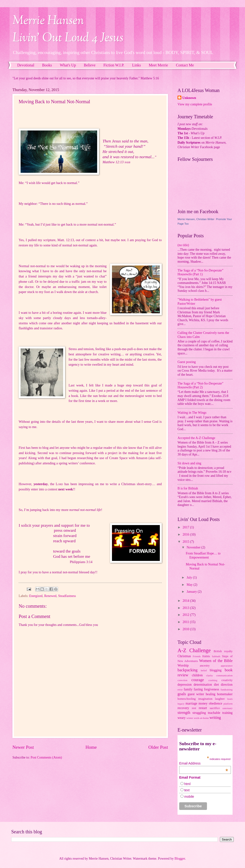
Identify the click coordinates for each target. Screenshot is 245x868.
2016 (186, 534)
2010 (186, 629)
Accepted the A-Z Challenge (196, 438)
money (203, 703)
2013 (186, 608)
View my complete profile (195, 104)
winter (190, 718)
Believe (90, 65)
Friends (197, 656)
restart (203, 708)
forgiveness (212, 689)
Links (136, 65)
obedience (216, 703)
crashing (213, 680)
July (190, 578)
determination (203, 685)
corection (182, 680)
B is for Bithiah (188, 488)
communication (224, 675)
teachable (214, 713)
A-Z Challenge (194, 650)
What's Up (68, 65)
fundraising (227, 689)
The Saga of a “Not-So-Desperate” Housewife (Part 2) (200, 385)
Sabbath (216, 656)
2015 (186, 542)
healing (211, 694)
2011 (186, 622)
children (197, 675)
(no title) (183, 245)
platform (228, 704)
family (188, 689)
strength (184, 713)
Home (91, 747)
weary (182, 718)
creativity (227, 680)
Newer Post (23, 747)
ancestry (205, 666)
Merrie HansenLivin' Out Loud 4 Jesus (68, 30)
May (190, 585)
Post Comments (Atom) (46, 757)
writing (215, 718)
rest (194, 708)
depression (185, 685)
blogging (216, 670)
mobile (189, 797)
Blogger (180, 859)
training (227, 713)
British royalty (223, 651)
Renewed (50, 596)
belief (204, 670)
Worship (183, 665)
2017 (186, 527)
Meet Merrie (158, 65)
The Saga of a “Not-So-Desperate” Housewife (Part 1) (200, 272)
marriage (191, 703)
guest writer (196, 694)
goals (182, 694)
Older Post (158, 747)
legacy (181, 704)
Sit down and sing (189, 463)
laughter (220, 699)
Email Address (204, 763)
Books (47, 65)
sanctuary (228, 708)
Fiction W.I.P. (114, 65)
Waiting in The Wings (192, 413)
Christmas (184, 656)
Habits (206, 656)
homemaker (225, 694)
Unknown (189, 98)
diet (216, 685)
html (187, 784)
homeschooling (187, 699)
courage (198, 680)
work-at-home (201, 718)
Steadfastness (67, 596)
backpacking (188, 670)
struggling (199, 713)
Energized (36, 596)
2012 (186, 615)
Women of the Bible (216, 661)
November (194, 547)
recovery (183, 708)
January (192, 592)
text (187, 790)
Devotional (26, 65)
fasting (198, 689)
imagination (205, 699)
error (180, 689)
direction (227, 685)
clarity (210, 675)
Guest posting (187, 362)
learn (230, 699)
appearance (227, 666)
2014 (186, 601)
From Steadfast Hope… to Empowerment (203, 555)
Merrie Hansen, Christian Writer (196, 219)
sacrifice (215, 708)
